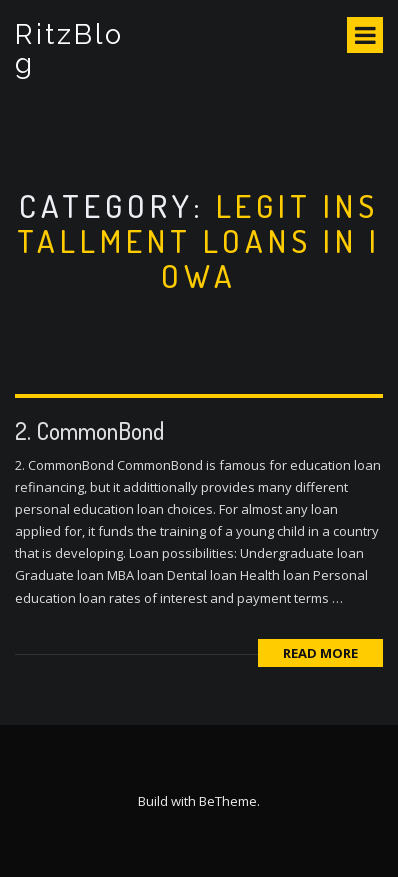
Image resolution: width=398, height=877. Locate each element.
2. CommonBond (89, 430)
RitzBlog (69, 49)
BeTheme (228, 801)
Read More (320, 653)
